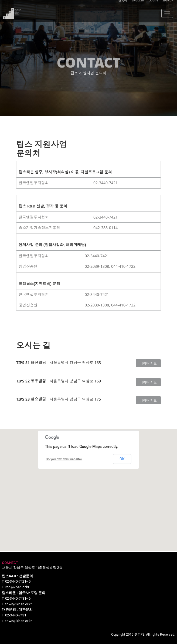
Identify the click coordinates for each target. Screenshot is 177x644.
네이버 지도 (148, 363)
